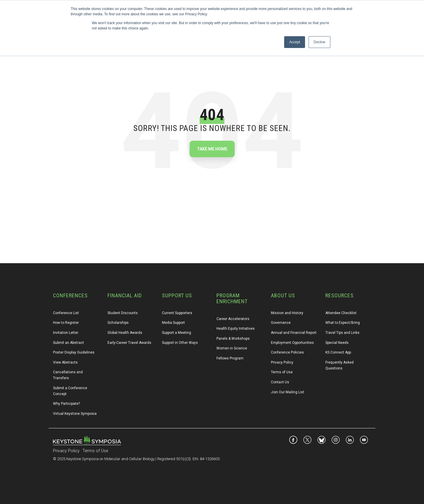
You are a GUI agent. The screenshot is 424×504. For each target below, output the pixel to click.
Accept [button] (295, 42)
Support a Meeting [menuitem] (177, 333)
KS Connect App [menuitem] (338, 352)
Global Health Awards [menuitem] (125, 333)
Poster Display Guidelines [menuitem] (74, 352)
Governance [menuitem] (281, 323)
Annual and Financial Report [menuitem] (294, 333)
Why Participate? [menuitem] (66, 404)
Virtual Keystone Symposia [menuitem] (75, 414)
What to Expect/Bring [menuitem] (343, 323)
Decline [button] (319, 42)
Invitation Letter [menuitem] (66, 333)
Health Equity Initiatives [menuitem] (236, 329)
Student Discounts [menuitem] (123, 313)
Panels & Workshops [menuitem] (233, 339)
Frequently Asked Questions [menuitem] (340, 365)
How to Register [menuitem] (66, 323)
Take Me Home (212, 149)
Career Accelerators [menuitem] (233, 319)
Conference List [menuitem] (66, 313)
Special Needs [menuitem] (337, 343)
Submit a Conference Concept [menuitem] (71, 391)
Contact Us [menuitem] (280, 382)
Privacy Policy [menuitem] (282, 362)
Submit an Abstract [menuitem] (68, 343)
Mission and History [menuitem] (287, 313)
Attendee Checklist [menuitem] (341, 313)
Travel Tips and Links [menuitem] (342, 333)
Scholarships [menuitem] (118, 323)
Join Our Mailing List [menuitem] (288, 392)
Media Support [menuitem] (173, 323)
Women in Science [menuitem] (232, 348)
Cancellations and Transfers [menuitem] (68, 375)
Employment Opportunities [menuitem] (292, 343)
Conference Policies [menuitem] (287, 352)
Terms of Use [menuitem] (282, 372)
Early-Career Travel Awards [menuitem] (129, 343)
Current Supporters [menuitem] (177, 313)
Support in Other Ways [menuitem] (180, 343)
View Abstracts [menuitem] (65, 362)
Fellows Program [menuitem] (230, 358)
